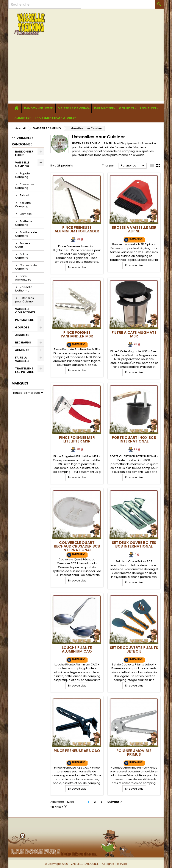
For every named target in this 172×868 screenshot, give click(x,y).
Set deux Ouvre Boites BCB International (134, 544)
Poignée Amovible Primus (134, 753)
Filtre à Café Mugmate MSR (134, 334)
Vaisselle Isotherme (24, 289)
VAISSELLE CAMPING (73, 108)
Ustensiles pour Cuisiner (24, 300)
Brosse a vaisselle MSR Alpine (134, 229)
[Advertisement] (86, 71)
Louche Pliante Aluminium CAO (77, 649)
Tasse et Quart (23, 245)
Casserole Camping (25, 186)
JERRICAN (22, 335)
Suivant (115, 802)
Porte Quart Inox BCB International (134, 439)
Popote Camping (23, 175)
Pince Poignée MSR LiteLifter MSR (77, 439)
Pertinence (133, 166)
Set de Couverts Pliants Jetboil (134, 649)
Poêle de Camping (24, 223)
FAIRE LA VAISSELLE (22, 359)
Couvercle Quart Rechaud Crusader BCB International (77, 546)
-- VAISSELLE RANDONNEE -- (24, 141)
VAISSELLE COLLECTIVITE (25, 311)
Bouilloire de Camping (26, 234)
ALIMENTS (22, 118)
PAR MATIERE (104, 108)
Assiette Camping (23, 205)
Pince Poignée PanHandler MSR (77, 334)
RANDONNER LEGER (38, 108)
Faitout (24, 195)
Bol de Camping (22, 256)
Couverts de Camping (26, 267)
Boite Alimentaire (23, 278)
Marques (20, 383)
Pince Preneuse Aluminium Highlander (77, 229)
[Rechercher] (45, 4)
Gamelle (26, 214)
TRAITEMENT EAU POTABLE (54, 118)
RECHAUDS (148, 108)
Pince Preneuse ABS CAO (77, 751)
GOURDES (127, 108)
